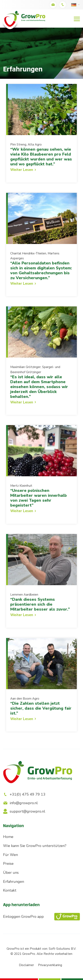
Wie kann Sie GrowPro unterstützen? (35, 846)
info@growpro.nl (20, 803)
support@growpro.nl (24, 811)
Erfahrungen (14, 882)
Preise (8, 864)
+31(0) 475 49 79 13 (24, 794)
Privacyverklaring (50, 965)
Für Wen (10, 855)
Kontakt (10, 890)
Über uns (11, 873)
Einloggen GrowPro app (41, 917)
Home (8, 837)
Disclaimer (26, 965)
